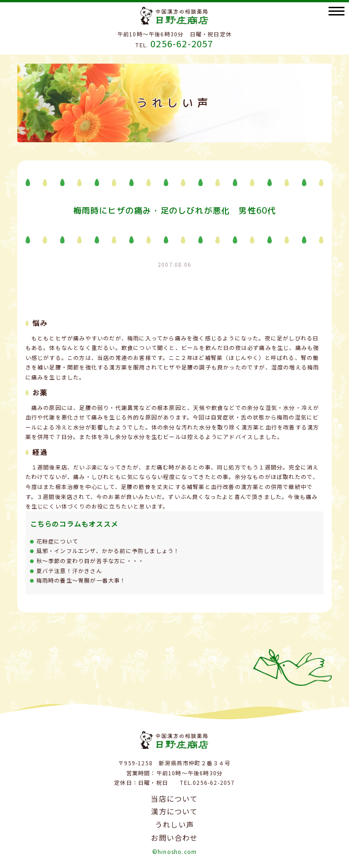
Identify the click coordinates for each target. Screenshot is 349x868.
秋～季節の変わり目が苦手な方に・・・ (90, 561)
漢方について (174, 811)
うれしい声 (174, 824)
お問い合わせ (174, 838)
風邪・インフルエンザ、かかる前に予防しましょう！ (108, 551)
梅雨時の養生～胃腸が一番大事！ (81, 580)
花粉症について (57, 541)
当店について (174, 798)
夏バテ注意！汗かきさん (69, 571)
